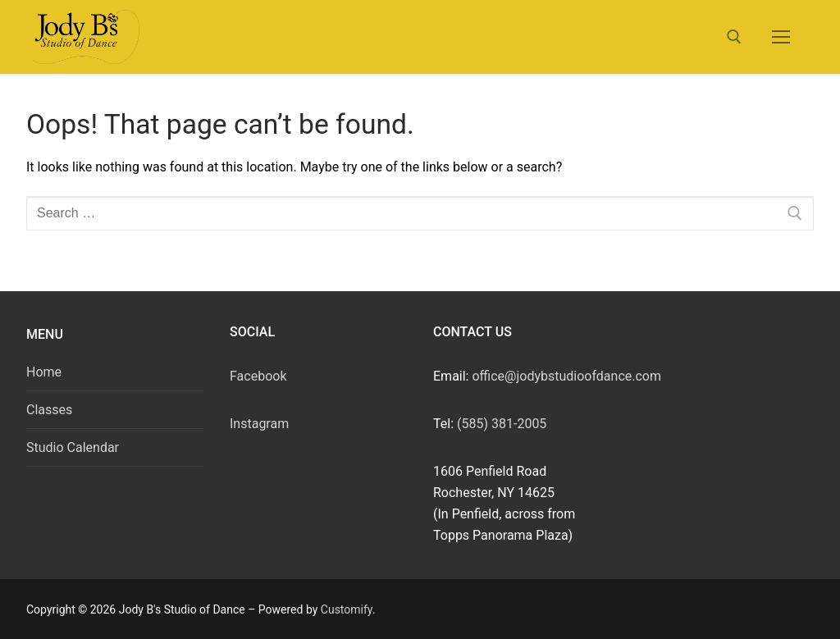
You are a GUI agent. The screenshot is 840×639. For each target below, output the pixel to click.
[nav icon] (781, 37)
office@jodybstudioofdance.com (566, 376)
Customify (347, 609)
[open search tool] (734, 37)
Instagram (259, 424)
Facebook (258, 376)
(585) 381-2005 (502, 424)
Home (44, 372)
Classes (49, 410)
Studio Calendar (73, 447)
